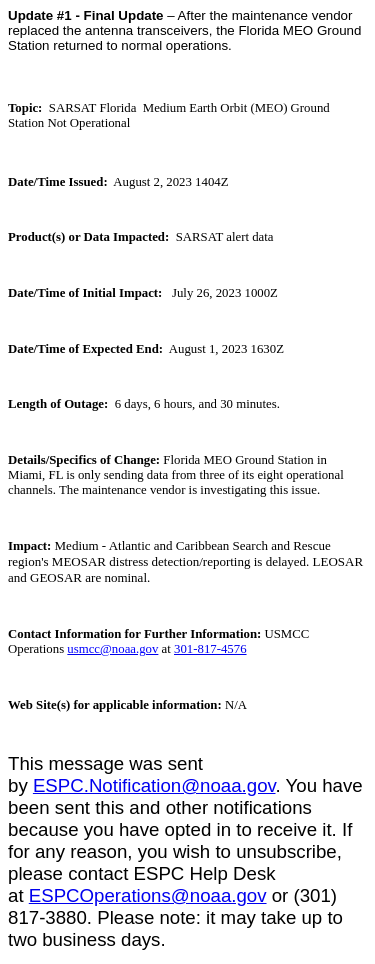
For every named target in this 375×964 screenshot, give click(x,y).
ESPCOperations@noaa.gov (148, 895)
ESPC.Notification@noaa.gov (154, 785)
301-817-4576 (210, 649)
